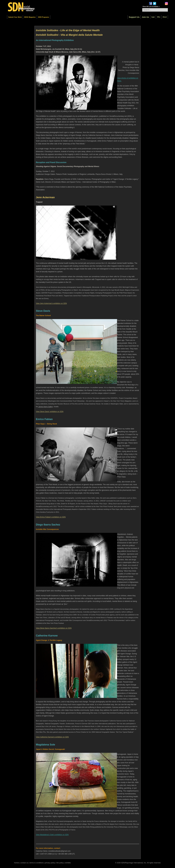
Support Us (134, 17)
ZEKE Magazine (30, 17)
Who (159, 17)
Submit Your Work (15, 17)
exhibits (68, 863)
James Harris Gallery (45, 407)
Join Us (145, 17)
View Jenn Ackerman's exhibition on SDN (51, 303)
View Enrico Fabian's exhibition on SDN (51, 517)
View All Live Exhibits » (151, 6)
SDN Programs (44, 17)
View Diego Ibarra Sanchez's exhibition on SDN (54, 628)
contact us (24, 863)
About (165, 17)
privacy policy (50, 863)
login (153, 17)
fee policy (60, 863)
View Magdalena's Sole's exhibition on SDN (52, 835)
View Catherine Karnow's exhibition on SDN (52, 737)
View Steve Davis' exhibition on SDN (50, 412)
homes (17, 863)
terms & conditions (37, 863)
